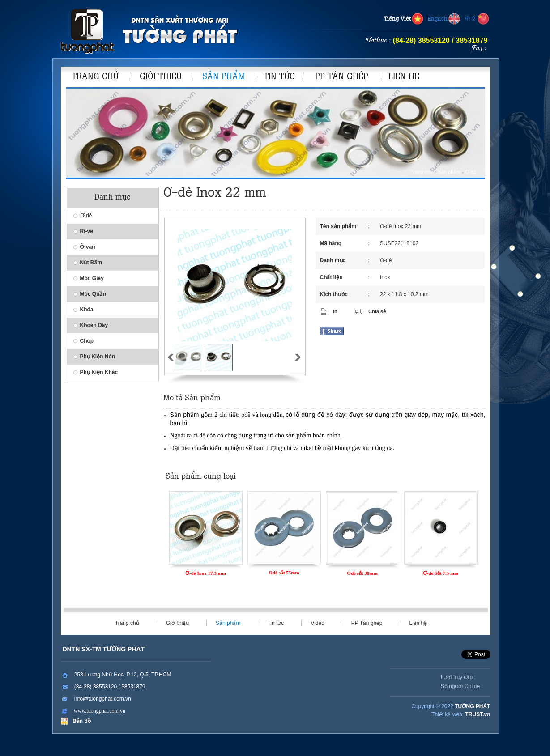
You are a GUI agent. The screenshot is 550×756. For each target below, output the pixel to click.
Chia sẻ (377, 311)
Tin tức (275, 623)
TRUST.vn (478, 714)
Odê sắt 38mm (362, 573)
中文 (478, 19)
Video (317, 623)
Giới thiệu (177, 623)
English (444, 19)
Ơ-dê (471, 172)
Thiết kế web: (448, 714)
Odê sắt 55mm (284, 573)
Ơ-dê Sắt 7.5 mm (441, 573)
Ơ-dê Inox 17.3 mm (206, 573)
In (335, 311)
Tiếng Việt (404, 19)
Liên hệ (418, 623)
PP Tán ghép (367, 623)
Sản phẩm (449, 172)
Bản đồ (80, 721)
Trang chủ (422, 172)
